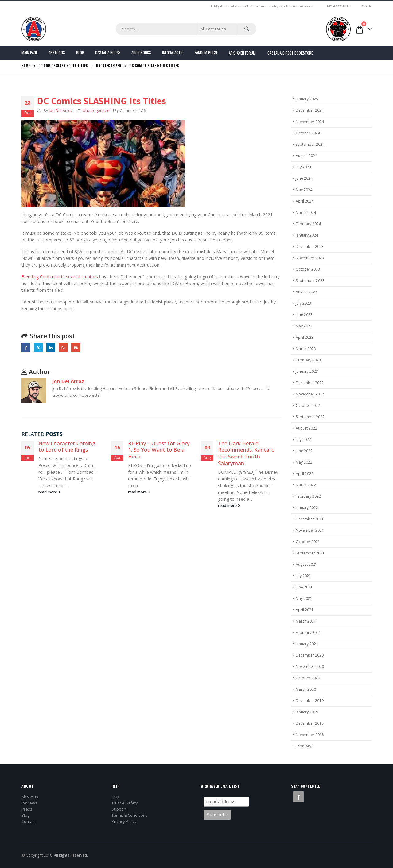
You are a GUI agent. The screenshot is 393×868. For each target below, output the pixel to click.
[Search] (247, 29)
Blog (80, 52)
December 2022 (310, 383)
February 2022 (308, 496)
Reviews (29, 803)
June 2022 (304, 451)
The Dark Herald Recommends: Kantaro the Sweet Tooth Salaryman (246, 453)
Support (119, 809)
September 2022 (310, 417)
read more (49, 492)
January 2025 (307, 99)
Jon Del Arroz (61, 111)
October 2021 (308, 542)
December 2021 (310, 519)
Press (27, 809)
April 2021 (305, 610)
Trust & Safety (125, 803)
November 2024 (310, 122)
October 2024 (308, 133)
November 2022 (310, 394)
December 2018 (310, 723)
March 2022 (306, 485)
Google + (63, 348)
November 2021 (310, 530)
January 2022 (307, 508)
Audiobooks (141, 52)
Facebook (26, 348)
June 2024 (304, 178)
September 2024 (310, 144)
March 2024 (306, 212)
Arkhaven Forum (242, 53)
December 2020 (310, 655)
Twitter (39, 348)
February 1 (305, 746)
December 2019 (310, 701)
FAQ (115, 797)
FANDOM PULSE (206, 52)
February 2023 (308, 360)
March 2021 (306, 621)
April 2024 (305, 201)
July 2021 (303, 576)
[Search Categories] (217, 29)
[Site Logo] (34, 29)
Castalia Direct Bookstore (290, 53)
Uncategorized (96, 111)
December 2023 (310, 247)
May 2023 (304, 326)
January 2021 (307, 644)
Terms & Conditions (130, 815)
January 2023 (307, 371)
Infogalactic (173, 52)
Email (76, 348)
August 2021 (306, 564)
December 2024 (310, 110)
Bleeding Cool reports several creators (60, 277)
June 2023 (304, 315)
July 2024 (303, 167)
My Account (339, 6)
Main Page (29, 52)
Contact (29, 821)
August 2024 (306, 156)
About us (30, 797)
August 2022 (306, 428)
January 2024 (307, 235)
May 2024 (304, 190)
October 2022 (308, 405)
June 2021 (304, 587)
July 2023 (303, 303)
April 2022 (305, 474)
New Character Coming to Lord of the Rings (67, 447)
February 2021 (308, 633)
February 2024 (308, 224)
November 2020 (310, 667)
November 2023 (310, 258)
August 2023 (306, 292)
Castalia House (108, 52)
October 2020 (308, 678)
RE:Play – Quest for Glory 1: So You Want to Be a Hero (159, 450)
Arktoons (57, 52)
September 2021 (310, 553)
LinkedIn (51, 348)
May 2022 (304, 462)
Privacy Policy (124, 821)
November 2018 (310, 735)
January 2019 (307, 712)
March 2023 (306, 349)
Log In (366, 6)
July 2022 (303, 440)
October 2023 (308, 269)
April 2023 (305, 337)
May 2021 (304, 598)
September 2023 (310, 281)
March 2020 (306, 689)
